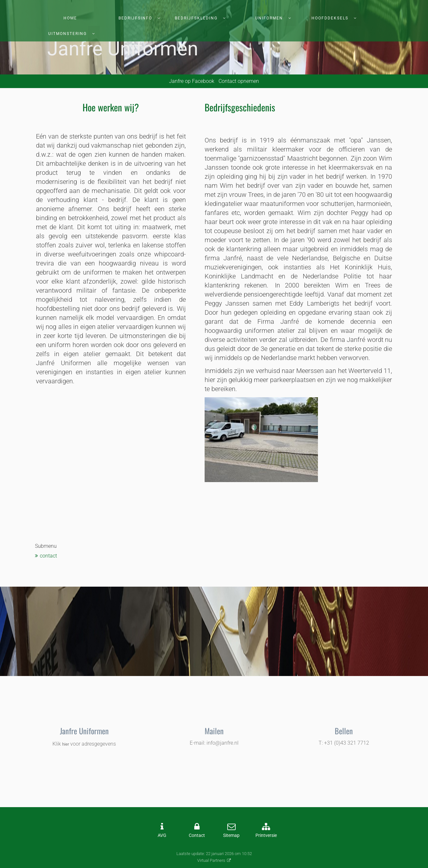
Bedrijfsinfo (135, 18)
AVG (162, 835)
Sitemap (231, 835)
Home (70, 18)
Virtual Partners (211, 860)
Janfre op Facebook (192, 81)
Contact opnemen (239, 81)
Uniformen (269, 18)
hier (66, 744)
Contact (197, 835)
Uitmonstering (68, 34)
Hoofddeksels (330, 18)
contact (48, 556)
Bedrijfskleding (196, 18)
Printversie (266, 835)
